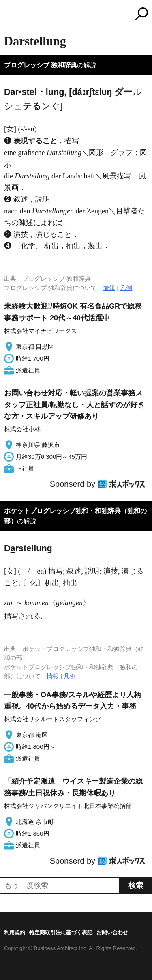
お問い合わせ (112, 932)
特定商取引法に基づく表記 (61, 932)
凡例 (126, 288)
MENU (10, 15)
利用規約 (15, 932)
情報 (109, 288)
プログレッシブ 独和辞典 (41, 65)
